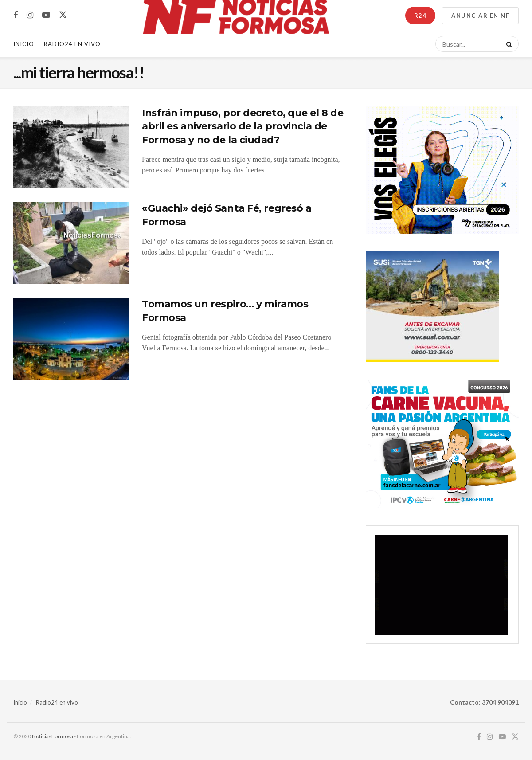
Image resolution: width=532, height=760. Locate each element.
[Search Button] (508, 44)
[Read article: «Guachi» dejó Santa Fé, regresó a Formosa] (71, 243)
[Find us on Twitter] (63, 15)
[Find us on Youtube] (46, 15)
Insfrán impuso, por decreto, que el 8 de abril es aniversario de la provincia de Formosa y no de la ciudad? (243, 127)
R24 (420, 16)
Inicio (24, 44)
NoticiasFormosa (53, 736)
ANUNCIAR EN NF (480, 16)
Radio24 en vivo (57, 702)
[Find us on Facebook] (16, 15)
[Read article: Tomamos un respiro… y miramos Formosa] (71, 339)
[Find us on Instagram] (30, 15)
